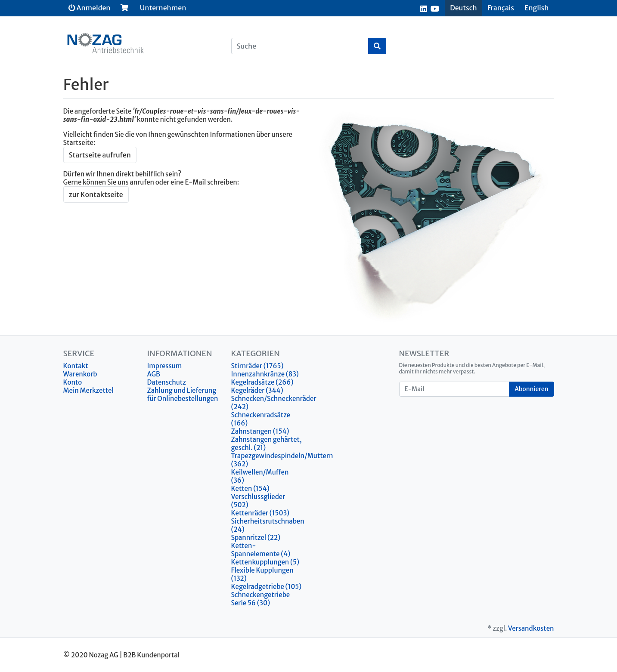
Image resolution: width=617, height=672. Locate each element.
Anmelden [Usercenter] (90, 8)
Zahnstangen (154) (260, 431)
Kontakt (76, 366)
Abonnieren (531, 389)
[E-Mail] (454, 389)
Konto (73, 382)
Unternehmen (163, 8)
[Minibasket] (124, 8)
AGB (154, 374)
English (536, 8)
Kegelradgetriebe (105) (267, 587)
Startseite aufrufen (100, 155)
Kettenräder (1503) (260, 513)
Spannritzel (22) (256, 538)
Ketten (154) (250, 489)
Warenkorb (80, 374)
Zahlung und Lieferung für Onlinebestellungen (183, 395)
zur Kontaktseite (96, 194)
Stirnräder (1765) (257, 366)
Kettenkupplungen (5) (265, 562)
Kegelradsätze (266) (262, 382)
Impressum (165, 366)
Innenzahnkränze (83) (265, 374)
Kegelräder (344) (257, 390)
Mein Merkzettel (88, 390)
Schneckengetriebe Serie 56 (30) (261, 599)
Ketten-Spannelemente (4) (261, 550)
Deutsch (464, 8)
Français (501, 8)
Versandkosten (531, 628)
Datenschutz (167, 382)
